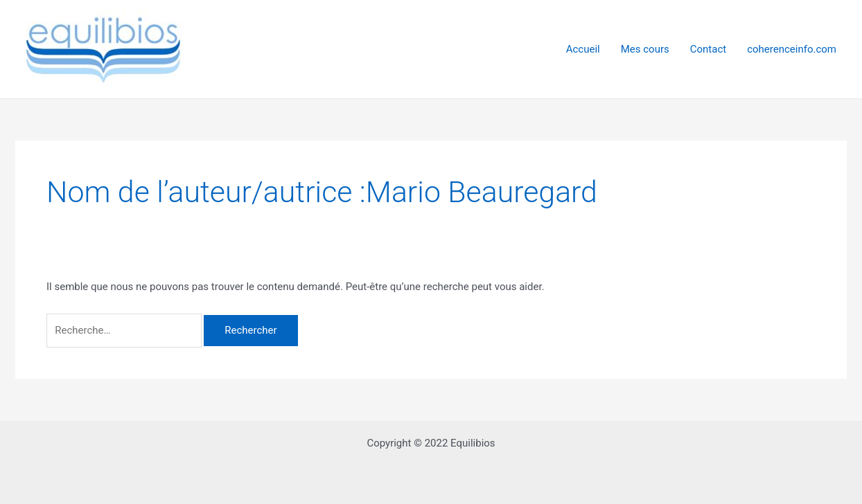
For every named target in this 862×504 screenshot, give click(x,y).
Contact (708, 49)
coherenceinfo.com (792, 49)
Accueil (583, 49)
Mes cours (645, 49)
